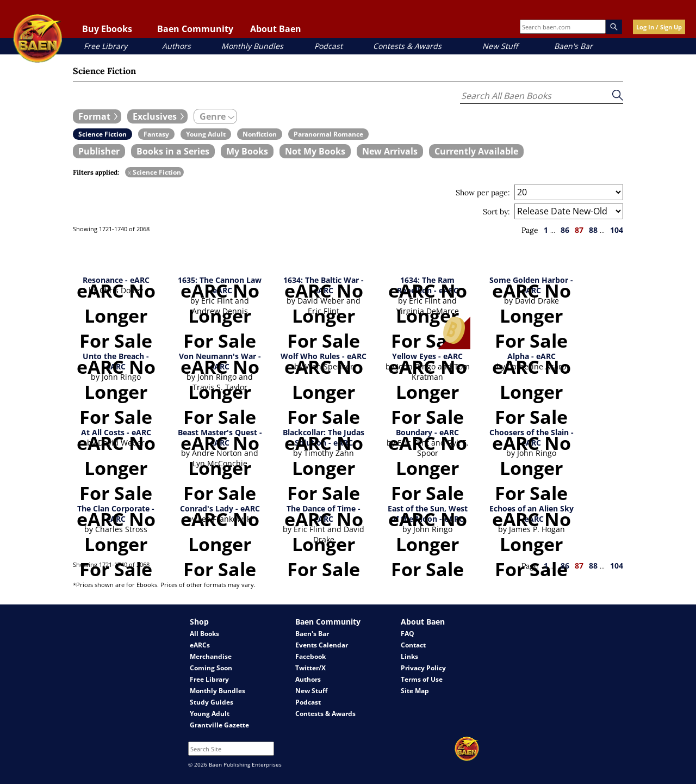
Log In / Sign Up (659, 27)
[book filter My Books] (247, 151)
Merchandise (211, 656)
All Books (204, 634)
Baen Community (195, 29)
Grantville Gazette (219, 725)
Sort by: (496, 212)
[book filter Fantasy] (156, 134)
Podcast (328, 46)
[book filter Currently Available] (476, 151)
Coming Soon (211, 668)
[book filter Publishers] (99, 151)
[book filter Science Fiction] (102, 134)
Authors (176, 46)
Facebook (310, 656)
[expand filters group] (97, 116)
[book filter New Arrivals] (390, 151)
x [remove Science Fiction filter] (129, 172)
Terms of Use (422, 679)
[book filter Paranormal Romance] (328, 134)
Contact (413, 645)
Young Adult (210, 714)
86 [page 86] (565, 230)
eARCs (200, 645)
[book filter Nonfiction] (260, 134)
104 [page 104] (617, 230)
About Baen (276, 29)
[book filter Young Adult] (206, 134)
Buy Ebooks (107, 29)
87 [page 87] (579, 230)
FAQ (408, 634)
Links (409, 656)
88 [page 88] (593, 230)
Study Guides (212, 702)
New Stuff (500, 46)
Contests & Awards (407, 46)
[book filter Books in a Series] (173, 151)
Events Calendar (322, 645)
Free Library (105, 46)
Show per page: (483, 193)
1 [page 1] (546, 230)
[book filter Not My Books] (315, 151)
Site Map (415, 691)
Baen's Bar (573, 46)
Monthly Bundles (252, 46)
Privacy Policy (423, 668)
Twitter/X (310, 668)
